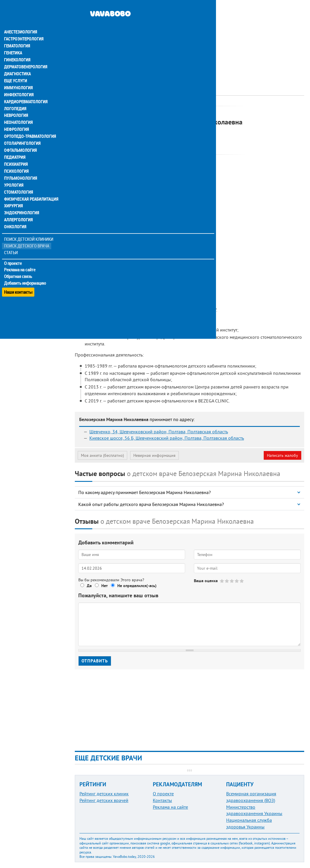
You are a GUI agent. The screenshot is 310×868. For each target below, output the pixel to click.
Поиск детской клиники (29, 229)
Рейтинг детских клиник (104, 794)
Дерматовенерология (25, 56)
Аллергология (18, 209)
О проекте (14, 253)
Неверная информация (154, 455)
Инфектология (19, 84)
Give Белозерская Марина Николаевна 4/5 (237, 581)
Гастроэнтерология (23, 28)
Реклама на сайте (20, 259)
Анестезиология (20, 21)
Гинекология (17, 49)
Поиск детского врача (27, 235)
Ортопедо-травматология (29, 126)
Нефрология (16, 119)
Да (89, 586)
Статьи (12, 242)
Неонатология (18, 112)
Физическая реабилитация (30, 188)
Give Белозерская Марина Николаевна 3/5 (232, 581)
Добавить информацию (25, 273)
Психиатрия (16, 154)
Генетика (14, 42)
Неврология (16, 105)
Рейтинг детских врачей (104, 800)
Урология (14, 174)
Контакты (162, 800)
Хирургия (14, 195)
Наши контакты (19, 279)
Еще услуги (16, 70)
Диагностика (17, 63)
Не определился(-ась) (137, 586)
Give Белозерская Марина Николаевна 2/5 (227, 581)
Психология (16, 161)
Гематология (17, 35)
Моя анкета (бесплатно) (102, 455)
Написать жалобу (282, 455)
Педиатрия (15, 147)
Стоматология (18, 181)
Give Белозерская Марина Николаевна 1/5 (222, 581)
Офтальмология (20, 140)
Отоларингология (22, 133)
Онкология (15, 216)
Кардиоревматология (25, 91)
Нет (104, 586)
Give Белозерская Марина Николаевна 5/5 (242, 581)
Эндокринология (21, 202)
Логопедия (15, 98)
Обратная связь (19, 266)
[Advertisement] (189, 41)
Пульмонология (20, 167)
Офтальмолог (153, 112)
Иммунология (18, 77)
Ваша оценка (206, 581)
